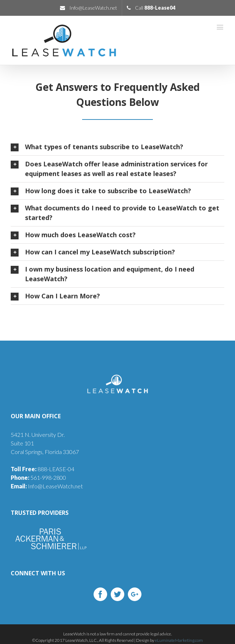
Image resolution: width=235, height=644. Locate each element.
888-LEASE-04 (42, 469)
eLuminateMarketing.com (179, 640)
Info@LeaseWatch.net (47, 486)
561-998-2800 (38, 477)
